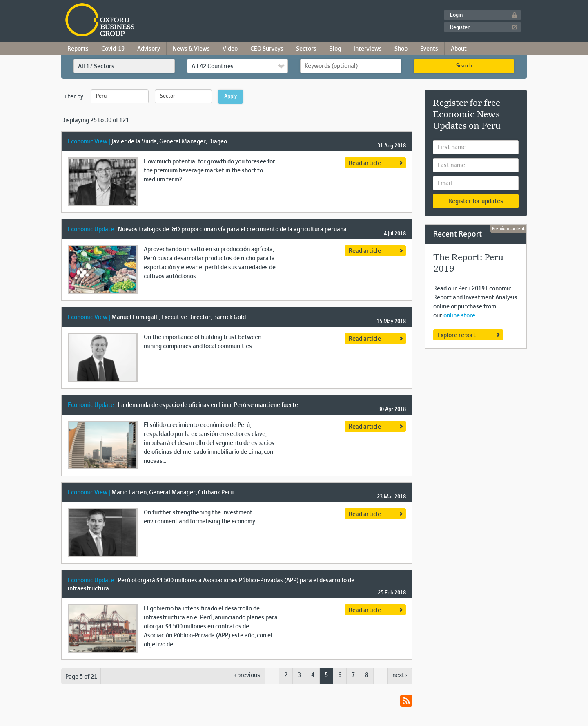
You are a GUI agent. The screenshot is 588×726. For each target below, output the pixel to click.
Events (429, 49)
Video (230, 49)
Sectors (306, 49)
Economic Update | (93, 230)
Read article (365, 163)
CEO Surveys (267, 49)
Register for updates (476, 201)
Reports (78, 49)
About (459, 49)
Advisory (149, 49)
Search (464, 66)
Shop (401, 49)
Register (460, 28)
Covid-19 (113, 49)
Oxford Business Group (147, 21)
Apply (231, 97)
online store (459, 316)
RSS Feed (406, 701)
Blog (335, 49)
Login (456, 16)
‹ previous (247, 675)
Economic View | (90, 142)
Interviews (368, 49)
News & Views (191, 49)
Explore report (457, 335)
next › (400, 675)
